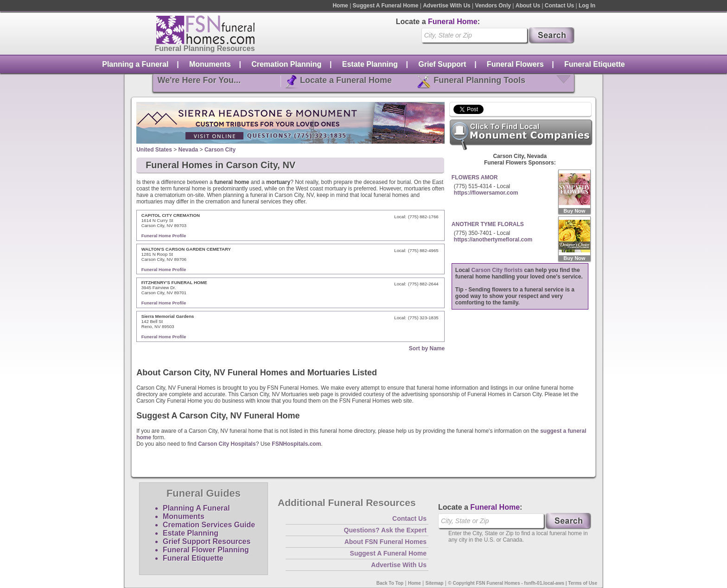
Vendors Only (493, 6)
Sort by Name (427, 348)
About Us (528, 6)
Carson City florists (497, 270)
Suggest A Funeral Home (386, 6)
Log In (587, 6)
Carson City (220, 150)
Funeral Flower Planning (206, 550)
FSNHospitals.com (296, 444)
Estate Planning (370, 64)
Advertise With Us (447, 6)
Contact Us (559, 6)
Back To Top (390, 583)
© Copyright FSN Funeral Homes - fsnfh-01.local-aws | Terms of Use (523, 583)
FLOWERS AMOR (475, 177)
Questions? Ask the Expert (385, 530)
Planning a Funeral (135, 64)
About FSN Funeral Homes (386, 542)
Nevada (188, 150)
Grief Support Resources (207, 541)
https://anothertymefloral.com (493, 240)
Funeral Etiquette (595, 64)
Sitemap (435, 583)
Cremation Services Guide (209, 525)
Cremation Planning (286, 64)
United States (154, 150)
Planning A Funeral (196, 508)
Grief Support (442, 64)
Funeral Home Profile (164, 236)
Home (340, 6)
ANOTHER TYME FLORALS (488, 224)
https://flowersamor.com (486, 193)
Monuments (210, 64)
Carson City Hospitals (227, 444)
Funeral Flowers (515, 64)
